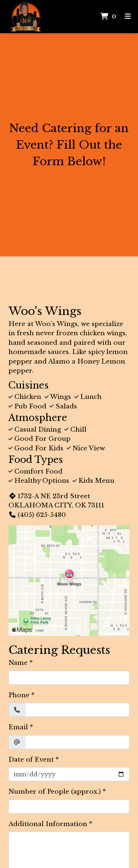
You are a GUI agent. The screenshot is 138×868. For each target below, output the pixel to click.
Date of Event (31, 760)
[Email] (77, 742)
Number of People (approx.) (55, 792)
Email (18, 727)
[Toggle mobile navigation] (128, 17)
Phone (19, 695)
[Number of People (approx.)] (69, 807)
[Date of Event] (69, 774)
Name (18, 663)
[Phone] (77, 710)
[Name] (69, 678)
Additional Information (48, 824)
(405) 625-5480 (37, 515)
